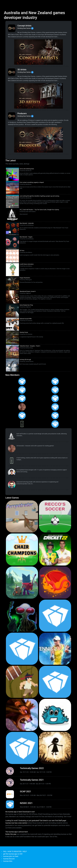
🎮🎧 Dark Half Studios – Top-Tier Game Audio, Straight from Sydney (39, 210)
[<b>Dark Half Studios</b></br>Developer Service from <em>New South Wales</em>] (12, 437)
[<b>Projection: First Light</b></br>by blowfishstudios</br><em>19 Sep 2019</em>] (55, 748)
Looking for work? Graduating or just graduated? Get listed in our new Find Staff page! (36, 821)
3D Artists (22, 70)
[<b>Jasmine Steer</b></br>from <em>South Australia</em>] (22, 424)
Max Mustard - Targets (26, 237)
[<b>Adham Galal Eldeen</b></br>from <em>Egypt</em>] (55, 415)
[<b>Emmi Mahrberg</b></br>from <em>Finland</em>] (55, 390)
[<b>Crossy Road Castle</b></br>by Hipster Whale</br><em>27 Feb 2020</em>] (55, 616)
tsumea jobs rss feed (11, 856)
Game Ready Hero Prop (26, 305)
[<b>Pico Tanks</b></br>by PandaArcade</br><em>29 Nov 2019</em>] (55, 682)
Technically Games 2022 (32, 768)
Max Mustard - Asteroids (27, 223)
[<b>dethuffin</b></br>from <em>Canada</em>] (12, 485)
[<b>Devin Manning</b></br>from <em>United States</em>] (22, 415)
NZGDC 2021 (26, 803)
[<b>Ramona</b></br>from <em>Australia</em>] (22, 390)
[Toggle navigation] (5, 3)
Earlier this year (11, 834)
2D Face (22, 250)
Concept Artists (24, 26)
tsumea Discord (9, 859)
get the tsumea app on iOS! (13, 854)
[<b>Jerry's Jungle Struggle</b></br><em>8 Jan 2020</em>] (22, 682)
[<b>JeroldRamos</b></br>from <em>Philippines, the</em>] (55, 398)
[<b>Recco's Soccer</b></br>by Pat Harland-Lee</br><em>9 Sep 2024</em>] (55, 516)
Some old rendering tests (27, 169)
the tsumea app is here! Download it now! (20, 812)
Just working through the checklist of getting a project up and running (39, 196)
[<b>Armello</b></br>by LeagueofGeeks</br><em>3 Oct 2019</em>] (22, 715)
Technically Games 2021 (32, 780)
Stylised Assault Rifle (26, 319)
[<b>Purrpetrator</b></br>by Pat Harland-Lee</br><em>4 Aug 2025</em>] (22, 516)
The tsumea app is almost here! (17, 832)
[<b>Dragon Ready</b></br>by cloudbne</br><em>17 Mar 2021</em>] (55, 583)
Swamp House (24, 332)
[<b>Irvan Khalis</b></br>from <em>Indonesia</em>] (55, 424)
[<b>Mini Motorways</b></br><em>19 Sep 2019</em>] (22, 748)
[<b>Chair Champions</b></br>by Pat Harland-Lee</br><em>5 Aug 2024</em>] (22, 550)
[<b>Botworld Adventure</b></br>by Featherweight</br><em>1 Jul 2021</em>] (22, 583)
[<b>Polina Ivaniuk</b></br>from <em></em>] (22, 381)
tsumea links (8, 861)
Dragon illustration (25, 278)
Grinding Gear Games (24, 28)
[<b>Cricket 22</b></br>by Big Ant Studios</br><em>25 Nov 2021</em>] (55, 550)
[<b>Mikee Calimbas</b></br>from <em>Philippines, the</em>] (22, 398)
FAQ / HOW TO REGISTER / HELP (15, 852)
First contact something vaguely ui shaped (32, 182)
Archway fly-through (25, 360)
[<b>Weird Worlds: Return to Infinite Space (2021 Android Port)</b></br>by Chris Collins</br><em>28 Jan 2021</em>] (22, 616)
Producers (22, 113)
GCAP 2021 (26, 791)
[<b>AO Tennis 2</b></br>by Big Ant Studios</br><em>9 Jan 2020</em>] (55, 649)
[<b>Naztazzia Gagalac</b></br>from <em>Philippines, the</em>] (55, 407)
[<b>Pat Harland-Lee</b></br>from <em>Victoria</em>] (12, 473)
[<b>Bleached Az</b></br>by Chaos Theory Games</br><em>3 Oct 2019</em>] (55, 715)
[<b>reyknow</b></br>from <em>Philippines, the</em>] (22, 407)
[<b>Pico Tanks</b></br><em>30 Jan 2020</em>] (22, 649)
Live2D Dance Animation (27, 264)
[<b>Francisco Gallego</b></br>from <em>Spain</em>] (55, 381)
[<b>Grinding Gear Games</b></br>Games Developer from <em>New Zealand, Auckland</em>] (12, 28)
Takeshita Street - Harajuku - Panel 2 (30, 346)
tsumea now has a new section (16, 823)
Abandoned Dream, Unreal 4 (28, 291)
